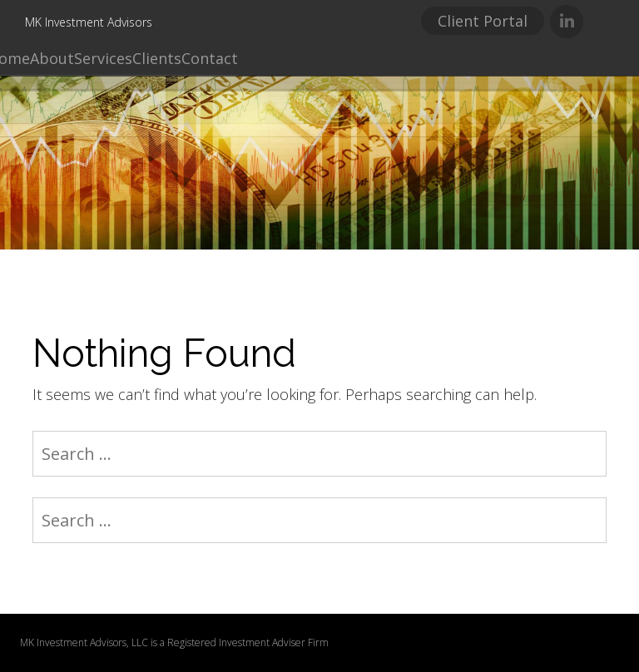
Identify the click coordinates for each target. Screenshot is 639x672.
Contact (210, 58)
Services (103, 58)
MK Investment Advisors (89, 22)
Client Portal (483, 21)
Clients (157, 58)
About (52, 58)
